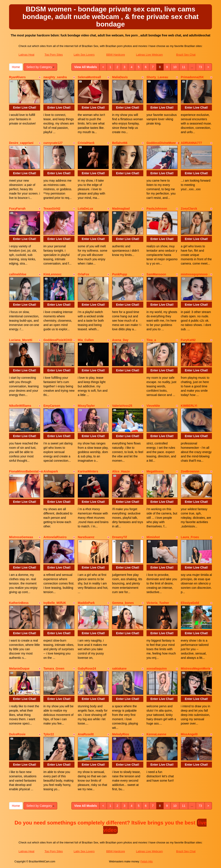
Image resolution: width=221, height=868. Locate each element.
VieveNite (153, 406)
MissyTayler (86, 406)
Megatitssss (155, 471)
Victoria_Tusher (158, 603)
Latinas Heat (26, 55)
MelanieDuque (19, 669)
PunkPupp (119, 274)
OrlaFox (83, 274)
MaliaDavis (120, 77)
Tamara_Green (54, 669)
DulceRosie (17, 734)
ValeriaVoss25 (122, 406)
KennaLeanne (156, 734)
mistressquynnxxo (194, 274)
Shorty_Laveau (157, 77)
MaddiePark (86, 603)
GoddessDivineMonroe (163, 143)
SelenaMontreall (89, 77)
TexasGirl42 (52, 209)
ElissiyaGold (190, 603)
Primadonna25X (192, 77)
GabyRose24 (87, 669)
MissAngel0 (189, 734)
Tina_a (151, 340)
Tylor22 (49, 734)
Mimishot (153, 537)
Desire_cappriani (21, 143)
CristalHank (86, 143)
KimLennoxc (52, 274)
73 (200, 67)
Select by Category (40, 67)
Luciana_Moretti (21, 340)
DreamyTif (119, 537)
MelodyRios (121, 734)
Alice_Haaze (121, 471)
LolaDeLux (85, 209)
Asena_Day (120, 340)
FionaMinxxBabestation (26, 471)
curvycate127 (53, 143)
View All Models (86, 67)
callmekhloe (18, 274)
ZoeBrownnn (190, 471)
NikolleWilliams (20, 406)
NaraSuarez (86, 537)
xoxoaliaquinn (157, 669)
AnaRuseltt (86, 734)
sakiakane (119, 669)
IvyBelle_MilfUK (55, 603)
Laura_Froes (190, 537)
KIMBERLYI (189, 406)
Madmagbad (121, 209)
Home (16, 67)
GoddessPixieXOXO (58, 340)
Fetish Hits (147, 862)
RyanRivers (17, 77)
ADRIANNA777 (191, 143)
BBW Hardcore (116, 55)
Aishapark (51, 471)
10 (175, 67)
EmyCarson (52, 406)
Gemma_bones (123, 603)
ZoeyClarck (189, 209)
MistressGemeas (21, 537)
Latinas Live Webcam (149, 55)
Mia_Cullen (86, 340)
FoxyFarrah (17, 209)
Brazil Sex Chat (186, 55)
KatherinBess (19, 603)
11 (184, 67)
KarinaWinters (88, 471)
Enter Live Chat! (24, 108)
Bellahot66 (120, 143)
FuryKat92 (188, 340)
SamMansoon (156, 274)
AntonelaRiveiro (55, 537)
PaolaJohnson (157, 209)
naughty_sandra (55, 77)
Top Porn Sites (54, 55)
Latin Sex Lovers (84, 55)
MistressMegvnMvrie (196, 669)
